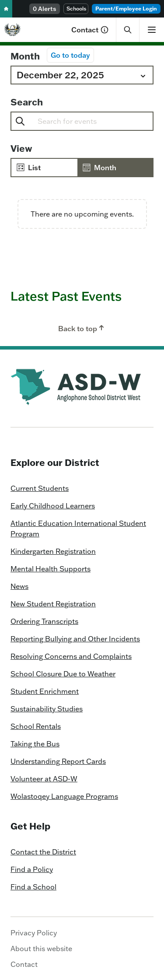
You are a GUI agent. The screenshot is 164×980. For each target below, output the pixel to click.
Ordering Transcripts (44, 621)
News (19, 586)
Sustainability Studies (47, 709)
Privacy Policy (34, 933)
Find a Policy (32, 869)
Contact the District (43, 852)
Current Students (40, 488)
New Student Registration (53, 604)
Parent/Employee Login (126, 9)
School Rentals (36, 726)
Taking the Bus (35, 744)
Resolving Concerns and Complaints (71, 656)
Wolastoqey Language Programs (64, 796)
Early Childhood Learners (53, 506)
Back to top (82, 328)
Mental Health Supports (51, 569)
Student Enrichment (45, 691)
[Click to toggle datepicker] (82, 75)
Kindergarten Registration (53, 551)
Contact (90, 30)
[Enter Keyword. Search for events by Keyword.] (99, 121)
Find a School (33, 887)
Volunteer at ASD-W (44, 779)
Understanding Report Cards (58, 761)
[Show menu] (152, 30)
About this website (41, 948)
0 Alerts (45, 9)
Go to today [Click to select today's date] (70, 55)
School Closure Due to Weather (63, 674)
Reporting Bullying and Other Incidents (75, 639)
